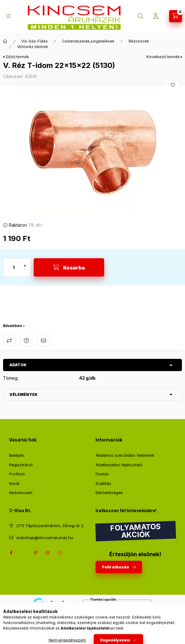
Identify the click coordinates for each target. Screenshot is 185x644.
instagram (48, 553)
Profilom (17, 474)
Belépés (17, 455)
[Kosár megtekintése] (176, 16)
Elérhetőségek (109, 493)
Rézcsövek (139, 41)
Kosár (15, 483)
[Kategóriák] (9, 16)
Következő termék (163, 57)
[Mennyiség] (14, 267)
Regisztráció (21, 465)
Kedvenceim (21, 493)
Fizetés (102, 474)
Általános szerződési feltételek (125, 455)
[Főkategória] (5, 41)
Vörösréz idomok (33, 47)
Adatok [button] (18, 365)
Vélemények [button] (24, 395)
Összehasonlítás (9, 341)
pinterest (36, 553)
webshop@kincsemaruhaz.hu (45, 538)
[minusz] (25, 272)
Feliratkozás (116, 567)
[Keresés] (141, 16)
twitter (23, 553)
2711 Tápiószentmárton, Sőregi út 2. (50, 526)
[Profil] (156, 16)
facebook (11, 553)
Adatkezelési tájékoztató (119, 465)
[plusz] (25, 263)
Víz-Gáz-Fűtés (35, 41)
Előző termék (17, 57)
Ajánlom (43, 341)
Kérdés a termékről (26, 341)
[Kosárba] (69, 267)
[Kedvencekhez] (173, 85)
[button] (92, 152)
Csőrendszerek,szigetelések (88, 41)
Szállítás (103, 483)
